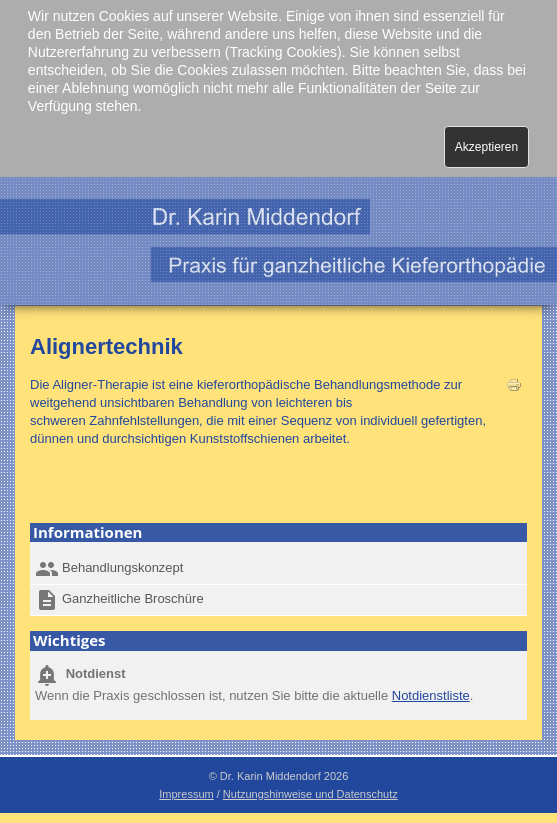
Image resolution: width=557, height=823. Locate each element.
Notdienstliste (431, 695)
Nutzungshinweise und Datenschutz (310, 794)
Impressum (186, 794)
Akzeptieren (486, 147)
